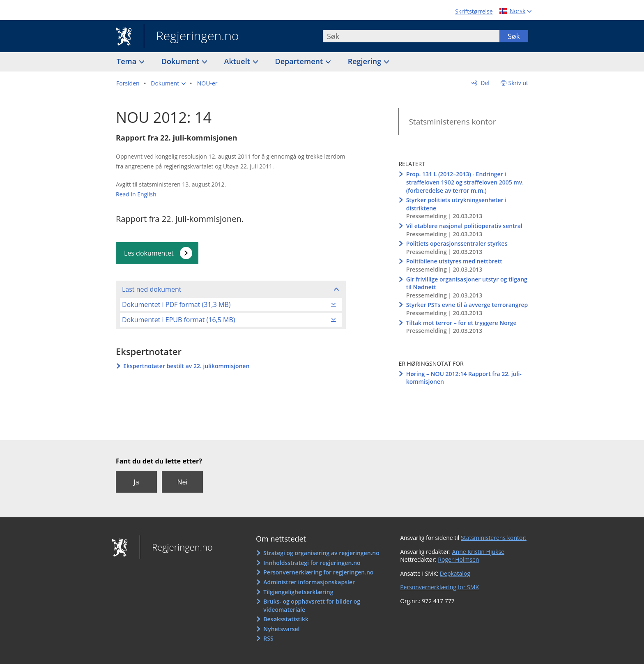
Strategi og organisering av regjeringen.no (321, 553)
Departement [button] (300, 61)
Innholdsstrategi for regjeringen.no (312, 563)
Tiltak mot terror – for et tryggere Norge (461, 323)
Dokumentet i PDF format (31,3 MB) (176, 304)
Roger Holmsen (458, 559)
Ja (136, 482)
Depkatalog (455, 573)
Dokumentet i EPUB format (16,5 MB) (179, 320)
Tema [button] (128, 61)
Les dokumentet (149, 253)
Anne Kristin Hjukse (478, 552)
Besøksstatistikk (286, 619)
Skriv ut (519, 83)
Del (484, 83)
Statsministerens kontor (452, 122)
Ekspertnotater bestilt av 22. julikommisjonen (186, 366)
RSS (268, 638)
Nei (182, 482)
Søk (514, 36)
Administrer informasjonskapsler (309, 582)
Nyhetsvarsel (281, 629)
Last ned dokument (152, 289)
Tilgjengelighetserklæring (298, 592)
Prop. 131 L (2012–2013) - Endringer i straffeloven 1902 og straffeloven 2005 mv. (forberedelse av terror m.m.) (465, 182)
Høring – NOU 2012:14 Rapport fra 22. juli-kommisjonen (464, 378)
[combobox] (411, 36)
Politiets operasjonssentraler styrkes (457, 243)
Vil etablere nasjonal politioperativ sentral (464, 226)
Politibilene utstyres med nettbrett (454, 261)
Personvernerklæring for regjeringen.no (318, 572)
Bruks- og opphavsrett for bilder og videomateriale (312, 605)
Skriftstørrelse (474, 11)
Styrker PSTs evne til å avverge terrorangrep (467, 305)
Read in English (136, 194)
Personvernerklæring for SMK (439, 587)
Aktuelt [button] (238, 61)
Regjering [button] (366, 61)
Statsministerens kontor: (494, 538)
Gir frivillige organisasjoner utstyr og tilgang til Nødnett (467, 283)
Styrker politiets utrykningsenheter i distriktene (456, 204)
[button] (168, 83)
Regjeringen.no (191, 37)
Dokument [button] (181, 61)
